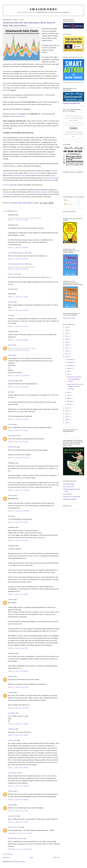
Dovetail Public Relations (16, 838)
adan (9, 392)
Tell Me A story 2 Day (14, 827)
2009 (67, 420)
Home (31, 857)
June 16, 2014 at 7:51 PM (18, 822)
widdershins (11, 729)
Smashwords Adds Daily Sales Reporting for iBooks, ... (74, 379)
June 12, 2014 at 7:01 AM (18, 442)
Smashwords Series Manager (22, 175)
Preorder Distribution (34, 173)
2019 (67, 342)
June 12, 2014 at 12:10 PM (18, 511)
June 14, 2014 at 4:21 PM (18, 811)
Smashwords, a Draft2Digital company (53, 12)
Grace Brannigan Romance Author (18, 253)
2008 (67, 423)
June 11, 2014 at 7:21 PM (18, 310)
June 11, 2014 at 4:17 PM (18, 220)
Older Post (56, 857)
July (68, 371)
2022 (67, 333)
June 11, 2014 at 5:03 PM (18, 259)
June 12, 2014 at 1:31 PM (18, 522)
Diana (10, 516)
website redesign (8, 194)
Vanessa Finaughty (13, 381)
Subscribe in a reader (69, 318)
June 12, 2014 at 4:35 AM (18, 387)
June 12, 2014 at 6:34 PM (18, 594)
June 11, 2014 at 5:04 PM (18, 269)
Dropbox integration (42, 192)
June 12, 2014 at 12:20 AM (18, 375)
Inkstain (10, 345)
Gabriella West (12, 447)
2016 (67, 351)
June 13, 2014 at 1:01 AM (18, 687)
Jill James (11, 302)
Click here (6, 185)
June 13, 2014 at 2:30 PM (18, 735)
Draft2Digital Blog (69, 484)
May (69, 392)
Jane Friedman (67, 494)
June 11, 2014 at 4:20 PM (18, 247)
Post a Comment (8, 854)
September (70, 365)
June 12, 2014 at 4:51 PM (18, 540)
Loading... (66, 434)
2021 (67, 336)
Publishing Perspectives (70, 499)
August (69, 368)
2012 (67, 411)
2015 (67, 354)
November (70, 362)
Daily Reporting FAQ (18, 116)
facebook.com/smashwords (71, 103)
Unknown (11, 424)
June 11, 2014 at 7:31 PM (18, 326)
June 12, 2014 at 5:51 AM (18, 419)
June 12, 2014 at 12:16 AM (18, 350)
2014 (67, 357)
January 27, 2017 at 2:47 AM (20, 849)
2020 (67, 339)
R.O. (9, 315)
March (69, 398)
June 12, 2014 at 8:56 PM (18, 671)
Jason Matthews (13, 436)
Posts (67, 200)
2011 (67, 414)
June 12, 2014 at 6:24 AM (18, 430)
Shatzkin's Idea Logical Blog (71, 497)
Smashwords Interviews (49, 178)
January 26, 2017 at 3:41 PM (20, 833)
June (69, 374)
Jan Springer (12, 713)
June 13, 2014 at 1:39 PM (18, 724)
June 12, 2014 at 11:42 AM (18, 490)
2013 (67, 408)
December (70, 359)
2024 (67, 327)
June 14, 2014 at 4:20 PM (18, 800)
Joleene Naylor (12, 740)
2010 (67, 417)
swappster (11, 692)
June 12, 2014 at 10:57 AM (18, 458)
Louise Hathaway (13, 773)
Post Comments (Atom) (18, 862)
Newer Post (6, 857)
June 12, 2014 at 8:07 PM (18, 648)
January (70, 404)
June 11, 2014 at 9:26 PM (18, 340)
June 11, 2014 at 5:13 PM (18, 297)
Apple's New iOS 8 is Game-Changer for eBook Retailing (75, 386)
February (70, 401)
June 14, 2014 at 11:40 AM (18, 786)
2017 (67, 348)
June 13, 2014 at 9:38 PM (18, 768)
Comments (68, 204)
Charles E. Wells (13, 274)
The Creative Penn (68, 487)
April (69, 395)
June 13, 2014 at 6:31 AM (18, 708)
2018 (67, 345)
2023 (67, 330)
